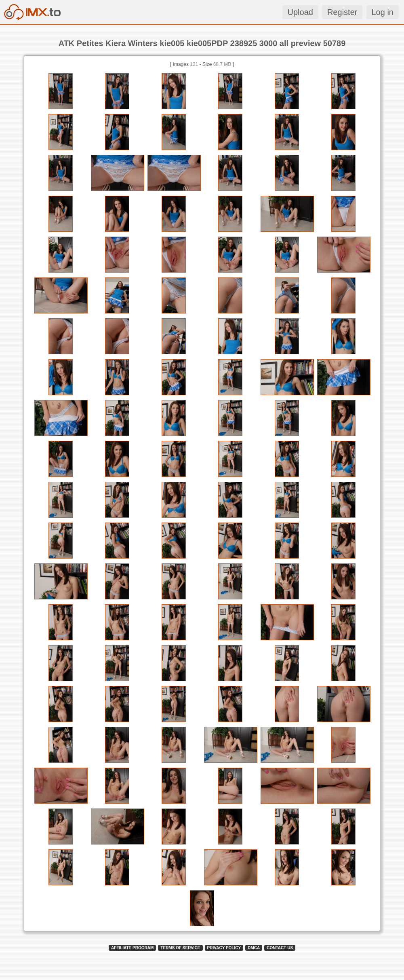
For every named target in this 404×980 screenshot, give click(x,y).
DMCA (254, 948)
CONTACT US (280, 948)
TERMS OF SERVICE (180, 948)
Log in (383, 12)
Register (342, 12)
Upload (300, 12)
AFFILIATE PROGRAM (132, 948)
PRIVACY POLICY (224, 948)
